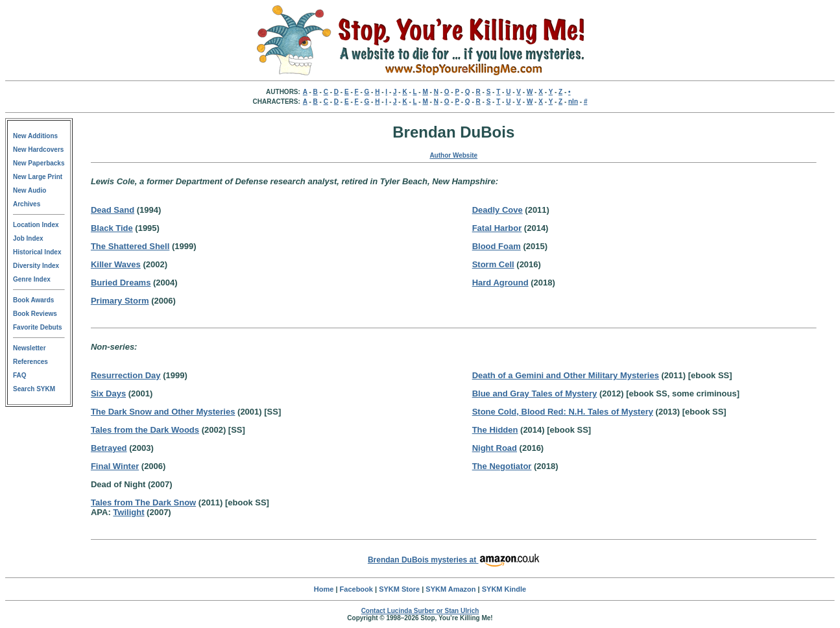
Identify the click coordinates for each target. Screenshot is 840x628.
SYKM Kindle (504, 589)
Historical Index (37, 252)
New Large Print (38, 177)
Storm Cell (493, 264)
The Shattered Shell (130, 246)
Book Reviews (35, 314)
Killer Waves (116, 264)
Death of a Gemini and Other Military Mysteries (566, 375)
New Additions (35, 136)
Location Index (36, 225)
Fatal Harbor (497, 228)
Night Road (495, 448)
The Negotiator (502, 466)
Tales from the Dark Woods (145, 430)
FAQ (20, 375)
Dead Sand (113, 210)
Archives (27, 204)
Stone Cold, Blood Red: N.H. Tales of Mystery (563, 412)
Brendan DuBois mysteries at (454, 560)
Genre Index (32, 279)
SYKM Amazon (450, 589)
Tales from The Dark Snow (143, 502)
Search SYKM (34, 389)
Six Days (108, 393)
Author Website (453, 155)
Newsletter (30, 348)
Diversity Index (36, 266)
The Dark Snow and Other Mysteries (163, 412)
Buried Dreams (121, 283)
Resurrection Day (126, 375)
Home (324, 589)
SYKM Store (399, 589)
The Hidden (495, 430)
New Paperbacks (39, 163)
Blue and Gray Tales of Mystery (535, 393)
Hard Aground (500, 283)
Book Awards (33, 300)
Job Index (28, 238)
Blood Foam (497, 246)
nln (573, 102)
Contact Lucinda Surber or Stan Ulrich (420, 611)
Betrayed (109, 448)
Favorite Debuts (38, 327)
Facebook (356, 589)
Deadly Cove (498, 210)
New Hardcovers (38, 150)
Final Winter (115, 466)
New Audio (30, 190)
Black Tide (112, 228)
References (30, 362)
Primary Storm (120, 301)
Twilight (128, 512)
